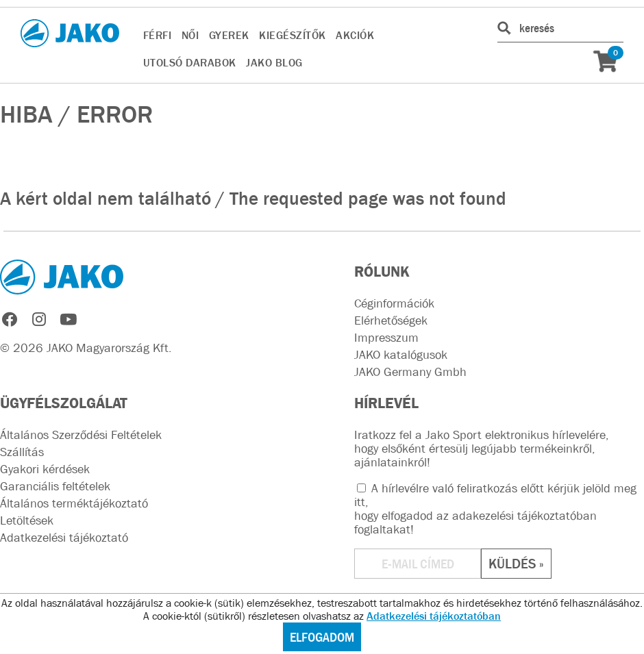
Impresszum (386, 338)
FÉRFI (158, 35)
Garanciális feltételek (55, 486)
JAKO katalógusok (401, 355)
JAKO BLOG (274, 62)
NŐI (190, 35)
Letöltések (27, 520)
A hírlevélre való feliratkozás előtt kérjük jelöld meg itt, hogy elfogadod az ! (495, 509)
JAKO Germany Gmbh (410, 372)
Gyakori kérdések (45, 469)
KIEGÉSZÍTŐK (293, 35)
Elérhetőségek (391, 320)
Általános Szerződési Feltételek (81, 435)
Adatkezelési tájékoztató (64, 538)
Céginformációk (394, 303)
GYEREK (229, 35)
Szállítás (22, 452)
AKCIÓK (355, 35)
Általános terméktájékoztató (74, 503)
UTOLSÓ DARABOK (190, 62)
